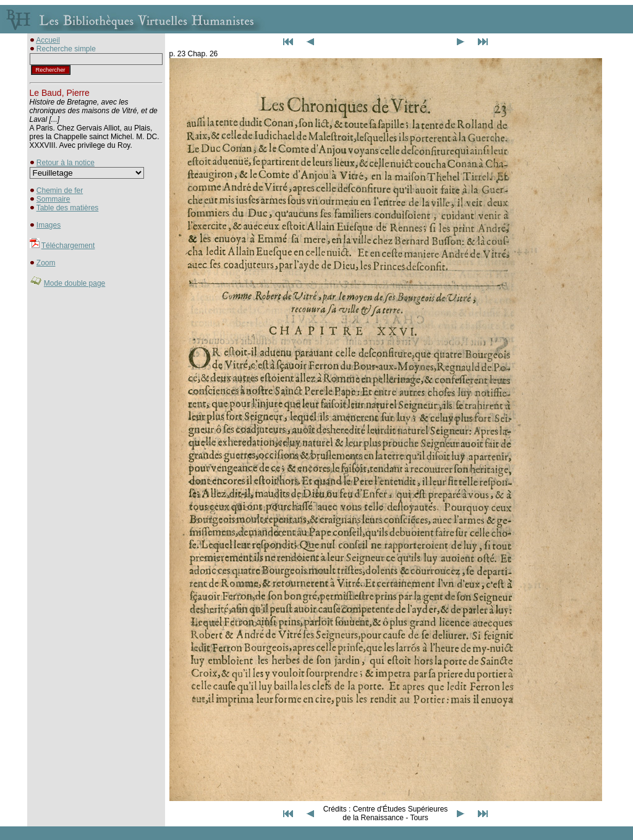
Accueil (48, 40)
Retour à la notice (66, 163)
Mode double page (74, 283)
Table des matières (68, 208)
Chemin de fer (60, 191)
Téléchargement (68, 246)
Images (49, 225)
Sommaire (53, 199)
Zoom (46, 263)
